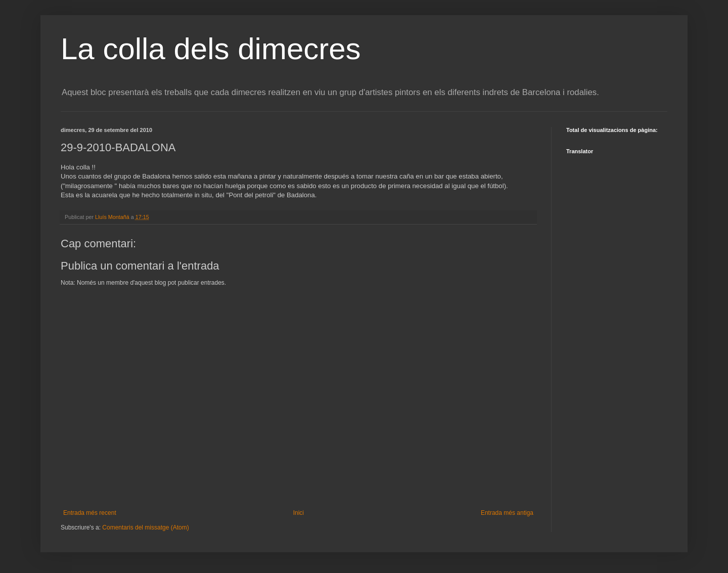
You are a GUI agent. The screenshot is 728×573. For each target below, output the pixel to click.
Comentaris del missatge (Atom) (145, 527)
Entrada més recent (90, 513)
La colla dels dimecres (211, 49)
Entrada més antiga (507, 513)
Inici (299, 513)
